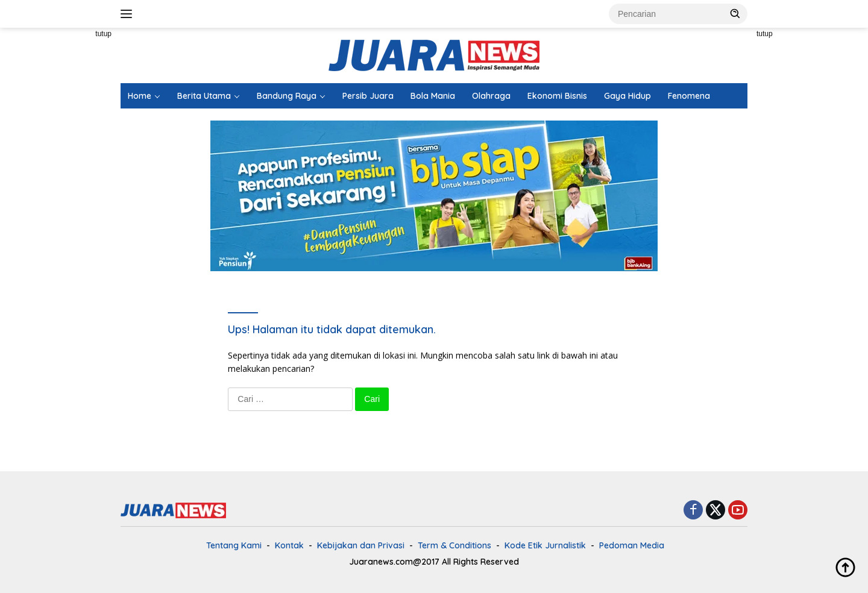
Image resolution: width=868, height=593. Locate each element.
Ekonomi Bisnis (557, 96)
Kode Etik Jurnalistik (545, 545)
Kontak (289, 545)
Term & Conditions (454, 545)
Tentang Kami (234, 545)
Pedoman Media (632, 545)
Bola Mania (433, 96)
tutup (103, 34)
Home (140, 96)
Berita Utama (204, 96)
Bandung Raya (287, 96)
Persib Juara (368, 96)
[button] (735, 13)
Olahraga (491, 96)
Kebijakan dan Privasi (361, 545)
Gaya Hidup (627, 96)
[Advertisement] (66, 209)
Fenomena (689, 96)
